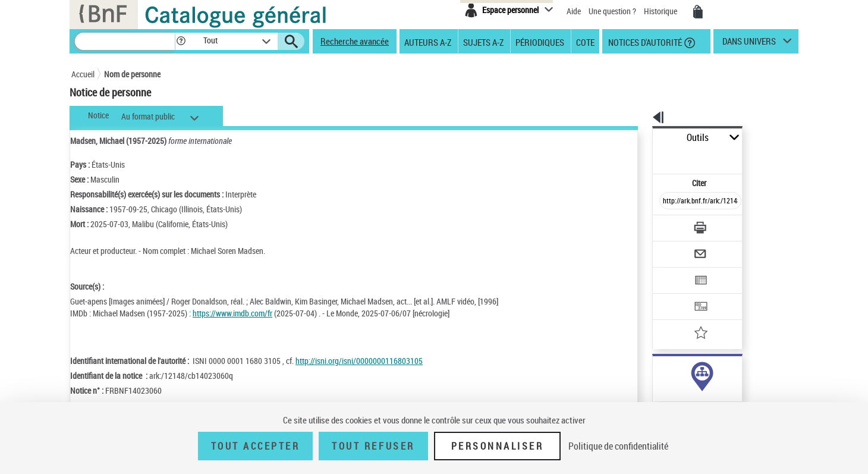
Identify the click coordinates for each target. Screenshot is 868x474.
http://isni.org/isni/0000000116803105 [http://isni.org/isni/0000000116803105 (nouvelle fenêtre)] (359, 361)
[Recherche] (125, 41)
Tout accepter (256, 446)
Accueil (83, 74)
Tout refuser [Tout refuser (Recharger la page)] (373, 446)
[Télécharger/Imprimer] (669, 202)
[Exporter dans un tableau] (675, 248)
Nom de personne (132, 74)
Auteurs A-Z (428, 42)
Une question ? (612, 11)
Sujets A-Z (483, 42)
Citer (648, 157)
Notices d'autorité (644, 42)
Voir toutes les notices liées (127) (688, 398)
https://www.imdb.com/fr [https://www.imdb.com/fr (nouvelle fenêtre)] (232, 313)
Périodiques (540, 42)
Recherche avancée (355, 41)
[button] (181, 41)
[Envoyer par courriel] (667, 225)
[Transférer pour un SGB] (672, 271)
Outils (639, 138)
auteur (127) (661, 374)
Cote (585, 42)
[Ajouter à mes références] (674, 294)
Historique (661, 11)
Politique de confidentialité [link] (618, 446)
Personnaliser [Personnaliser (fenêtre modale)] (498, 446)
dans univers (749, 44)
